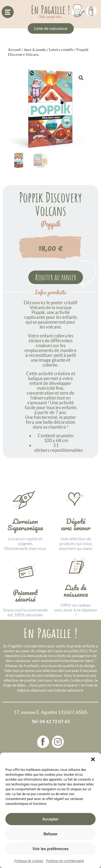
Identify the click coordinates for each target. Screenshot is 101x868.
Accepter (50, 819)
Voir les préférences (51, 849)
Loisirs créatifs (61, 49)
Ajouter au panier (56, 277)
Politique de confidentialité (65, 861)
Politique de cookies (29, 861)
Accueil (14, 49)
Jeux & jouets (35, 49)
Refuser (50, 834)
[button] (93, 759)
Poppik (50, 224)
